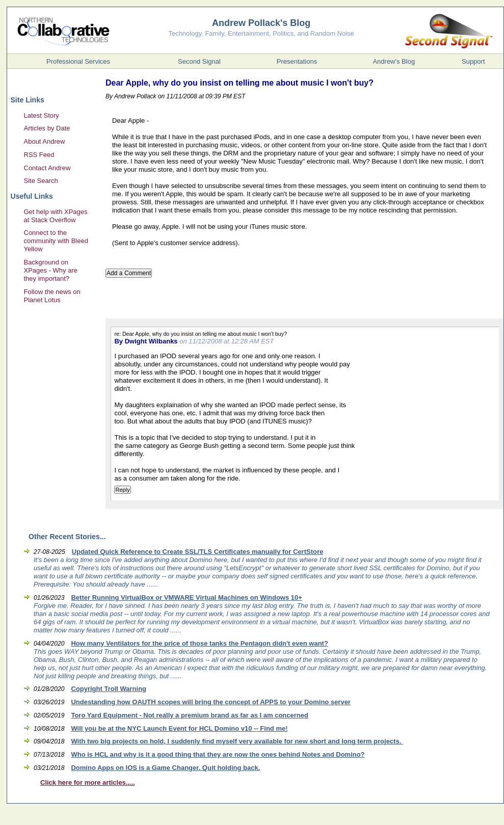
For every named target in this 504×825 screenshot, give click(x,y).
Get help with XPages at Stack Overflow (56, 216)
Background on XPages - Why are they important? (51, 270)
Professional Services (78, 61)
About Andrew (45, 141)
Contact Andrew (47, 168)
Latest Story (42, 115)
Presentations (297, 61)
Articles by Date (47, 128)
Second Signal (199, 61)
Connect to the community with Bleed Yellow (56, 241)
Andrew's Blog (394, 61)
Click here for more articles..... (88, 782)
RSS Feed (39, 155)
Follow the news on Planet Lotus (52, 296)
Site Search (41, 181)
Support (473, 61)
